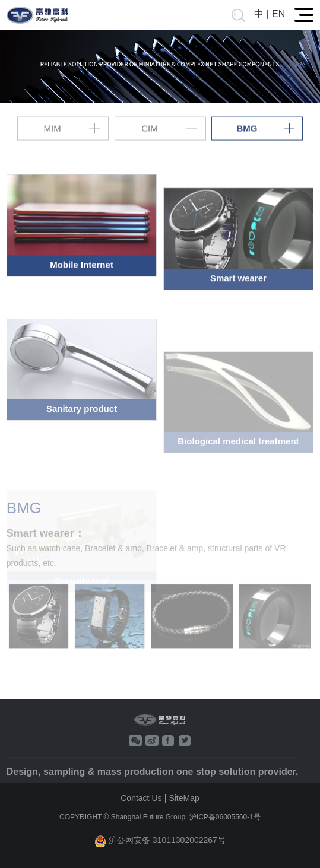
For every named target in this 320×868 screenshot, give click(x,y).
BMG (247, 128)
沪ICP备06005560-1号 (225, 817)
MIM (53, 128)
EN (278, 14)
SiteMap (184, 798)
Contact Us (141, 798)
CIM (150, 128)
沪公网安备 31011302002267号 (160, 841)
